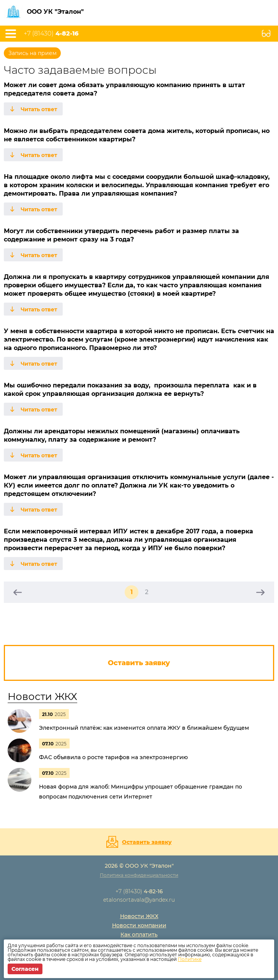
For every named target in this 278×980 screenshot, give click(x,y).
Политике (190, 959)
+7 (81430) (51, 34)
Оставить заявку (147, 842)
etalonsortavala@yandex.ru (139, 900)
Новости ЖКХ (42, 697)
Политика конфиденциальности (139, 875)
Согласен (25, 969)
